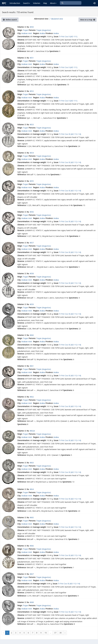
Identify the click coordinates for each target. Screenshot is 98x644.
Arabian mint (27, 33)
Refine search (10, 20)
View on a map (88, 20)
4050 (32, 27)
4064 (32, 489)
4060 (32, 335)
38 (60, 633)
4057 (32, 243)
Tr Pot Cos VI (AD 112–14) (70, 134)
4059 (32, 304)
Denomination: (24, 37)
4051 (32, 58)
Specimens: (54, 51)
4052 (32, 91)
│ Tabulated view (56, 19)
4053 (32, 124)
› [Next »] (65, 633)
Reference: (22, 51)
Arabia (42, 33)
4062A (32, 431)
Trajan (25, 30)
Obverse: (21, 40)
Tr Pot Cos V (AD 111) (68, 37)
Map (45, 3)
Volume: (21, 27)
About (53, 3)
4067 (32, 574)
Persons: (32, 30)
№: (28, 27)
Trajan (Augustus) (44, 30)
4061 (32, 366)
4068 (32, 602)
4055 (32, 181)
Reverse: (21, 43)
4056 (32, 212)
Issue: (56, 37)
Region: (36, 33)
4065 (32, 517)
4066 (32, 546)
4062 (32, 397)
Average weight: (40, 37)
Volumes (37, 3)
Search (27, 3)
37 (55, 633)
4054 (32, 153)
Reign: (20, 30)
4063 (32, 463)
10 (46, 633)
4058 (32, 273)
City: (19, 33)
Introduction (15, 3)
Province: (49, 33)
